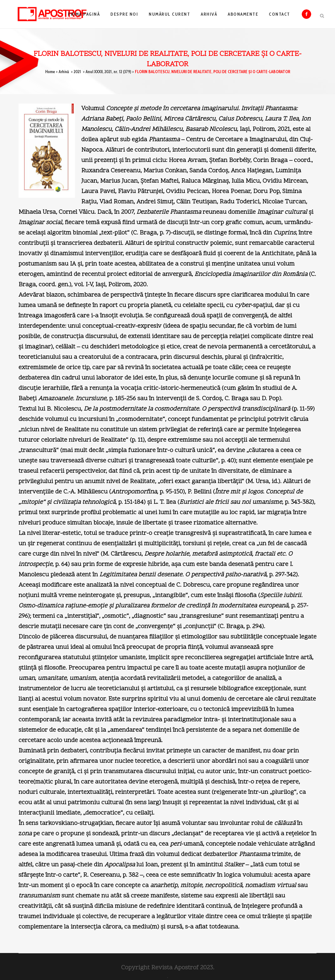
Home (50, 72)
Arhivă (64, 72)
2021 (77, 72)
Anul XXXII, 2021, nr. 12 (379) (108, 72)
